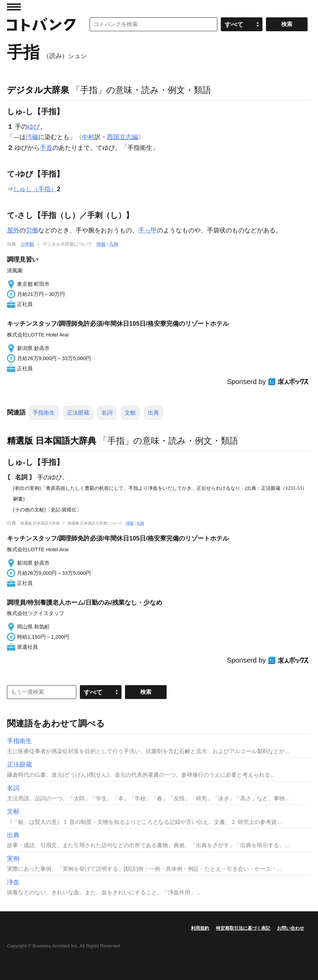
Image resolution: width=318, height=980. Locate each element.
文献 (130, 413)
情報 (101, 244)
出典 (153, 413)
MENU (14, 7)
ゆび (34, 127)
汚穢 (32, 137)
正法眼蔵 (78, 413)
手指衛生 (44, 413)
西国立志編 (123, 137)
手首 (46, 148)
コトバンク (41, 24)
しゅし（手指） (35, 189)
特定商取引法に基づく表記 (243, 928)
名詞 (107, 413)
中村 (88, 137)
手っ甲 (148, 230)
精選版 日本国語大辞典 (52, 441)
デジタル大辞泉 (38, 90)
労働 (32, 230)
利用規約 (200, 928)
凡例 (114, 244)
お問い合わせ (291, 928)
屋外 (13, 230)
